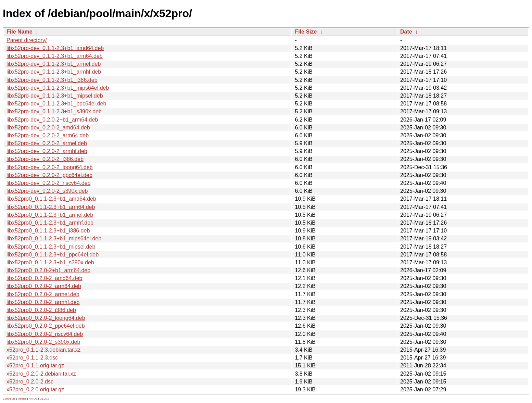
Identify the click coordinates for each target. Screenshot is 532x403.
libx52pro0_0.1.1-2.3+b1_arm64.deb (51, 207)
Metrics (22, 399)
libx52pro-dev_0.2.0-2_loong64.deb (50, 167)
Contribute (9, 399)
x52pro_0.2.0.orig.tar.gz (35, 389)
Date (406, 32)
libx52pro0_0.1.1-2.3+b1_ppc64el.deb (53, 255)
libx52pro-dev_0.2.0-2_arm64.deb (48, 135)
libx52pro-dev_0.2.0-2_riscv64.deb (48, 183)
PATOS (33, 399)
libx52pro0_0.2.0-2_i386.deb (41, 310)
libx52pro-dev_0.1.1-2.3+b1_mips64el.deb (58, 88)
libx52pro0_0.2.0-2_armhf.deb (43, 302)
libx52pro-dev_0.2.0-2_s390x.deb (47, 191)
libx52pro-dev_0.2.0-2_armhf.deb (47, 151)
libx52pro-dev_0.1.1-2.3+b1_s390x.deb (54, 111)
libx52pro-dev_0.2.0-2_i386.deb (45, 159)
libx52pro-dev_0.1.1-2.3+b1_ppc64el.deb (56, 104)
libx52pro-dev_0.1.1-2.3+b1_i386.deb (52, 80)
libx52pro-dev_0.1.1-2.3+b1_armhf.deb (54, 72)
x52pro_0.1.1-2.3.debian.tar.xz (43, 350)
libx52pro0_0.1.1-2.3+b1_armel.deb (50, 215)
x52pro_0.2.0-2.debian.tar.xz (41, 374)
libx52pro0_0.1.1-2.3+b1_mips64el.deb (54, 238)
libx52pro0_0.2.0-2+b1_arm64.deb (48, 270)
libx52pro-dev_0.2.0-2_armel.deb (47, 143)
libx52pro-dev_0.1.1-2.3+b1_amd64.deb (55, 48)
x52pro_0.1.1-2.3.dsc (32, 358)
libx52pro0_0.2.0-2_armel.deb (43, 294)
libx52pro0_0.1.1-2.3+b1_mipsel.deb (51, 247)
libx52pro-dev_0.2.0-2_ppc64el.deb (49, 175)
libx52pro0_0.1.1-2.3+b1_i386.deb (48, 231)
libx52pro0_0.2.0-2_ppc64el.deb (46, 326)
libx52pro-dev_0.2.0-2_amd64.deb (48, 128)
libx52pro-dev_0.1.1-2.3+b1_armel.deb (54, 64)
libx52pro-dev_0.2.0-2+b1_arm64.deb (52, 120)
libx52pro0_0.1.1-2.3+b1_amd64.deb (51, 199)
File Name (20, 32)
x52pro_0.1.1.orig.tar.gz (35, 366)
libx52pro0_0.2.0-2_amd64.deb (45, 278)
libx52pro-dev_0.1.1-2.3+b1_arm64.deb (55, 56)
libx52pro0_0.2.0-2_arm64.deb (44, 286)
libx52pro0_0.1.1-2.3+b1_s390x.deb (50, 262)
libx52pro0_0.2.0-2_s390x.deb (43, 342)
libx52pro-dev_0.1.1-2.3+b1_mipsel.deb (55, 96)
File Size (306, 32)
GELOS (45, 399)
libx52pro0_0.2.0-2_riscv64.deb (45, 334)
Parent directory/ (27, 40)
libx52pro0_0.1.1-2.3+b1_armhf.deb (50, 223)
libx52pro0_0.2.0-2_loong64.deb (46, 318)
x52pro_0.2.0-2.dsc (30, 382)
